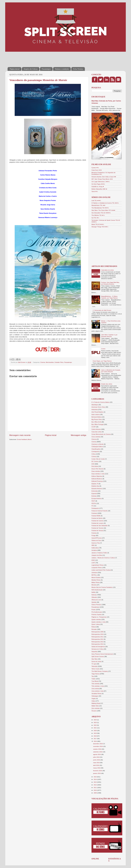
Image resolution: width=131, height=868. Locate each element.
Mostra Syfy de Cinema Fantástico (102, 587)
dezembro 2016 (98, 744)
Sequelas (94, 651)
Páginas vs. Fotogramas (99, 617)
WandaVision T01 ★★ (98, 205)
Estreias (94, 496)
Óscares (94, 711)
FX (92, 506)
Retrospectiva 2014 (97, 644)
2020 (95, 730)
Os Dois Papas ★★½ (98, 184)
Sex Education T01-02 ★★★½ (101, 213)
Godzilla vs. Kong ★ (98, 186)
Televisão (94, 666)
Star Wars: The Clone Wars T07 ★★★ (103, 210)
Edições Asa (95, 486)
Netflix (93, 592)
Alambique (95, 405)
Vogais (94, 698)
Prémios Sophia (96, 614)
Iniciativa (94, 550)
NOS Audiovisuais (97, 590)
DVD (93, 464)
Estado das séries (107, 384)
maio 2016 (97, 763)
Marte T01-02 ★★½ (98, 224)
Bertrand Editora (97, 417)
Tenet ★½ (95, 191)
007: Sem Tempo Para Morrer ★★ (102, 179)
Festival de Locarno (98, 523)
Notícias (94, 595)
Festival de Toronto (97, 528)
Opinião (94, 602)
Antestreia (95, 409)
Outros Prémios (96, 605)
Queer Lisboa (96, 624)
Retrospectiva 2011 (97, 637)
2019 (95, 733)
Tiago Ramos (96, 674)
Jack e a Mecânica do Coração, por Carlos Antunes (111, 371)
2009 (95, 793)
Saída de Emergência (98, 647)
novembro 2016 (98, 746)
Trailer (93, 679)
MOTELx (94, 575)
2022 (95, 725)
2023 (95, 722)
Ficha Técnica (78, 69)
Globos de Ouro (96, 540)
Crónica (94, 456)
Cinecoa (94, 439)
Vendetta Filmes (96, 693)
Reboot (94, 627)
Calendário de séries (108, 270)
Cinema (43, 362)
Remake (94, 629)
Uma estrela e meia (97, 691)
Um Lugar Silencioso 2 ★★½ (101, 182)
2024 (95, 720)
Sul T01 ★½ (95, 218)
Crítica (94, 454)
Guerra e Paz (96, 543)
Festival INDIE (96, 516)
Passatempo (68, 362)
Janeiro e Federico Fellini (99, 553)
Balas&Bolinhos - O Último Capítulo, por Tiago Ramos (109, 297)
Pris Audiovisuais (97, 612)
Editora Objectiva (97, 476)
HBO (93, 545)
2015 (95, 777)
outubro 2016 (97, 749)
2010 (95, 790)
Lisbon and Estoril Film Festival (101, 570)
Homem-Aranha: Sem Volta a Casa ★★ (104, 177)
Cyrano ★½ (95, 168)
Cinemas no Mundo (97, 444)
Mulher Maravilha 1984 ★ (99, 189)
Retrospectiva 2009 (97, 632)
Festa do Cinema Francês (99, 511)
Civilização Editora (97, 446)
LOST (93, 563)
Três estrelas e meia (98, 686)
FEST (93, 501)
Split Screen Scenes (98, 656)
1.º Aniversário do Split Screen (102, 310)
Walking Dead (96, 703)
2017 (95, 739)
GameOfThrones (97, 538)
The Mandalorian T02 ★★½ (100, 208)
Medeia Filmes (96, 580)
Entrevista (95, 491)
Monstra (94, 585)
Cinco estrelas (96, 437)
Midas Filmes (96, 582)
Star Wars (95, 659)
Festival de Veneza (97, 530)
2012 (95, 785)
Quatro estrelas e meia (98, 622)
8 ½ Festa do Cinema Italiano (101, 402)
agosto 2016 (97, 754)
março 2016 (97, 768)
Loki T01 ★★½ (96, 200)
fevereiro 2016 (98, 771)
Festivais (94, 513)
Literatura (94, 572)
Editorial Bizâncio (97, 479)
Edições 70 (95, 484)
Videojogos (95, 696)
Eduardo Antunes (97, 488)
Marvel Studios (96, 577)
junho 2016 (97, 760)
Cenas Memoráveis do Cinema (101, 434)
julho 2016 (97, 757)
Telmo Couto (95, 669)
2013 (95, 782)
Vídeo (93, 701)
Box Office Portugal (97, 424)
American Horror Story (98, 407)
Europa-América (96, 498)
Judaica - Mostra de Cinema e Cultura (103, 558)
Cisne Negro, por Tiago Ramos (102, 361)
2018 (95, 736)
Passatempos (46, 69)
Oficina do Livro (96, 600)
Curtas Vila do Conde (98, 459)
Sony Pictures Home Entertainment (102, 654)
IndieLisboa (95, 548)
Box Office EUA (96, 422)
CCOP (94, 427)
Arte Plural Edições (97, 412)
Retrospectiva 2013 (97, 642)
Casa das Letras (97, 432)
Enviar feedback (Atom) (24, 439)
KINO (93, 560)
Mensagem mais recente (20, 435)
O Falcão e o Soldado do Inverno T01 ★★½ (105, 203)
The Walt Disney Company (100, 671)
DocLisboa (95, 466)
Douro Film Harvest (97, 469)
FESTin (94, 503)
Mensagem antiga (79, 435)
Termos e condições (62, 69)
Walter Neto (95, 706)
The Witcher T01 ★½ (98, 215)
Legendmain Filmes (98, 565)
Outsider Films (59, 362)
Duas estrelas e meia (98, 474)
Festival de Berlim (97, 518)
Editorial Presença (97, 481)
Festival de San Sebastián (100, 525)
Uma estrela (95, 688)
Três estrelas (95, 684)
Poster (94, 609)
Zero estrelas (96, 708)
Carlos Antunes (96, 429)
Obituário (94, 597)
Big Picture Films (97, 419)
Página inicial (15, 69)
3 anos (103, 349)
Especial (94, 493)
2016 (95, 741)
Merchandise (50, 362)
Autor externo (96, 414)
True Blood (95, 681)
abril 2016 (96, 765)
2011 (95, 788)
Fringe (93, 535)
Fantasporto (95, 508)
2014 (95, 779)
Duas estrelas (96, 471)
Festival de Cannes (97, 521)
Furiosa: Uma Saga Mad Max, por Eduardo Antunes (110, 283)
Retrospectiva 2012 (97, 639)
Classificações (96, 449)
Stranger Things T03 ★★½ (100, 227)
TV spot (94, 664)
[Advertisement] (51, 58)
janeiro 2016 (97, 773)
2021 (95, 728)
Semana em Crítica (97, 649)
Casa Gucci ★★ (97, 170)
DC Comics (95, 461)
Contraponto (95, 451)
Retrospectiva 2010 (97, 634)
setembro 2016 (98, 752)
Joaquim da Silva (97, 555)
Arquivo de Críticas (31, 69)
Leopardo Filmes (97, 567)
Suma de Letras (96, 661)
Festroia (94, 533)
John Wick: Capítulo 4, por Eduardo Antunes (109, 336)
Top (93, 676)
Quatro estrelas (96, 619)
